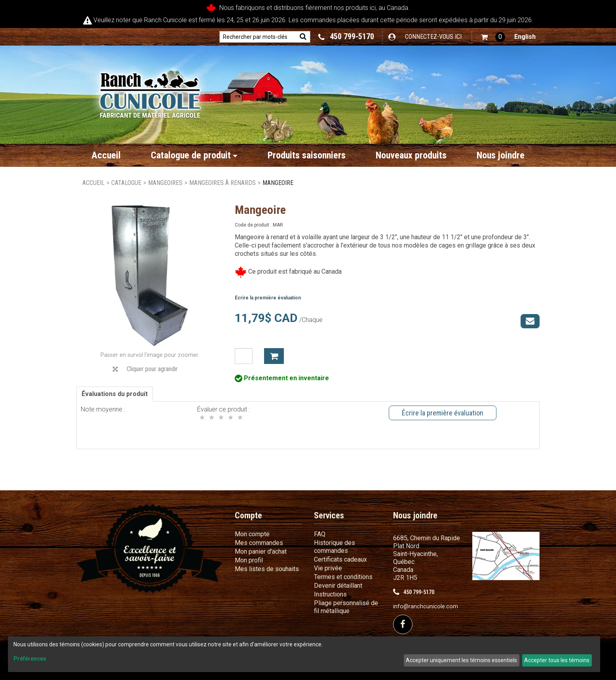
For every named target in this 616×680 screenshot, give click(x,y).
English (525, 37)
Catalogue (126, 183)
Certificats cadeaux (340, 559)
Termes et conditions (343, 577)
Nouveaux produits (411, 155)
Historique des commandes (335, 547)
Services (329, 515)
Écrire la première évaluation (268, 298)
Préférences (30, 659)
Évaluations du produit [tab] (115, 394)
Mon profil (249, 560)
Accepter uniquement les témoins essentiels (461, 660)
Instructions (330, 594)
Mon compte (252, 534)
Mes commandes (259, 543)
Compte (248, 515)
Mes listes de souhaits (267, 569)
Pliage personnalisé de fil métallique (346, 607)
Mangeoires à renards (222, 183)
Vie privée (328, 568)
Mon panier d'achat (261, 551)
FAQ (320, 534)
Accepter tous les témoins (557, 660)
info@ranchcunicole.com (426, 607)
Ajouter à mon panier (274, 356)
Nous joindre (501, 155)
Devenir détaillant (338, 586)
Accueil (106, 155)
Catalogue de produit (194, 155)
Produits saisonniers (307, 155)
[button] (493, 37)
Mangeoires (165, 183)
